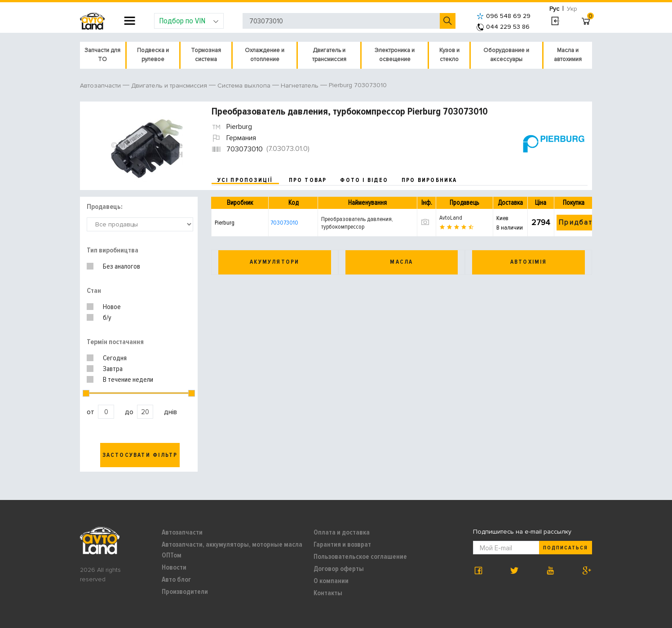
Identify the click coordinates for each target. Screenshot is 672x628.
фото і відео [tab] (364, 180)
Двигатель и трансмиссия (329, 55)
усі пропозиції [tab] (245, 180)
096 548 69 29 (504, 16)
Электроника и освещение (395, 55)
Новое (112, 307)
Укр (572, 9)
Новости (174, 567)
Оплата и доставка (342, 532)
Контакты (328, 593)
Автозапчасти (182, 532)
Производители (185, 592)
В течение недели (128, 380)
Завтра (113, 369)
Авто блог (176, 579)
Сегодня (115, 358)
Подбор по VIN (189, 21)
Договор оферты (339, 569)
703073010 (284, 223)
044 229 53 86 (503, 27)
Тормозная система (206, 55)
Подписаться (566, 548)
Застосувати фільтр (140, 455)
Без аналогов (122, 266)
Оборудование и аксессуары (506, 55)
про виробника (429, 180)
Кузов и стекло (449, 55)
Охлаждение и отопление (265, 55)
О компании (331, 581)
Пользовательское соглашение (360, 557)
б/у (107, 318)
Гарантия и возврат (342, 544)
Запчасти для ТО (102, 55)
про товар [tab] (308, 180)
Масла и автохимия (568, 55)
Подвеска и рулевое (153, 55)
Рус (554, 9)
